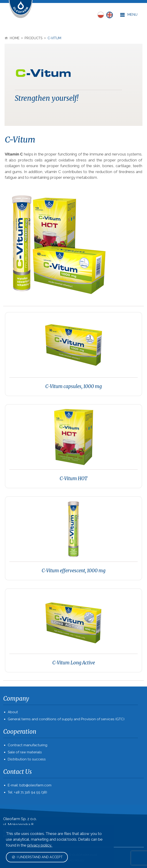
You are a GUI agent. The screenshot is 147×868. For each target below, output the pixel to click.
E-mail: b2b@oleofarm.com (30, 785)
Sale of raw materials (25, 752)
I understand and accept (37, 857)
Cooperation (20, 732)
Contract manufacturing (28, 745)
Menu (129, 15)
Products (34, 38)
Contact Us (18, 772)
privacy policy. (40, 845)
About (13, 712)
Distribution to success (27, 759)
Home (13, 38)
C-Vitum (54, 38)
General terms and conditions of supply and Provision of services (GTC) (66, 719)
